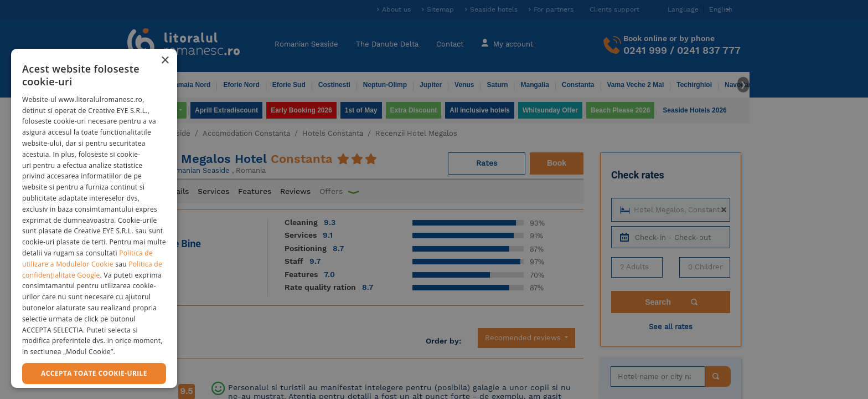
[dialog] (94, 218)
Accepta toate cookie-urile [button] (94, 373)
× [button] (165, 61)
